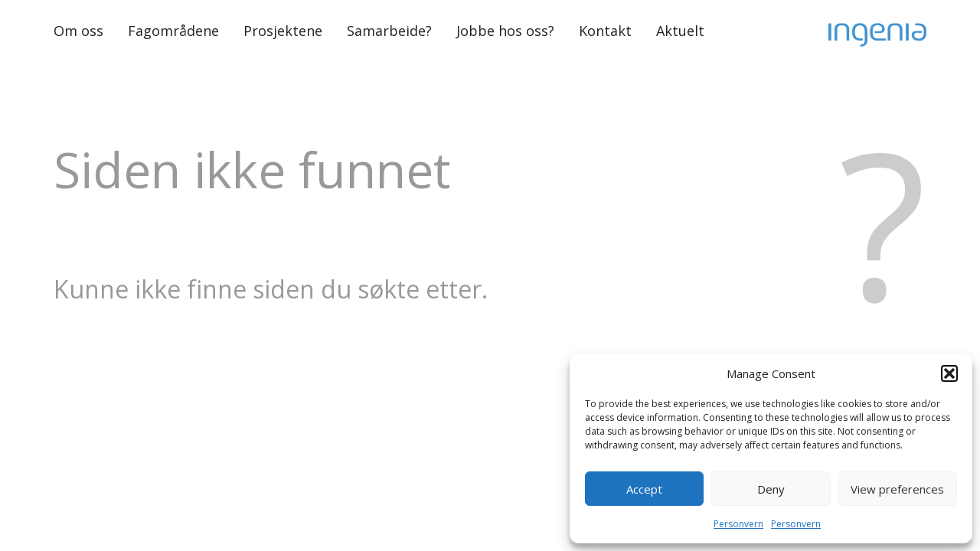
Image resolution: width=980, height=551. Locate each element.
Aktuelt (680, 31)
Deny (771, 489)
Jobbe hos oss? (505, 31)
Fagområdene (173, 31)
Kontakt (605, 31)
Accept (644, 489)
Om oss (78, 31)
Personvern (738, 524)
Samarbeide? (389, 31)
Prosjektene (283, 31)
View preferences (897, 489)
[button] (949, 373)
